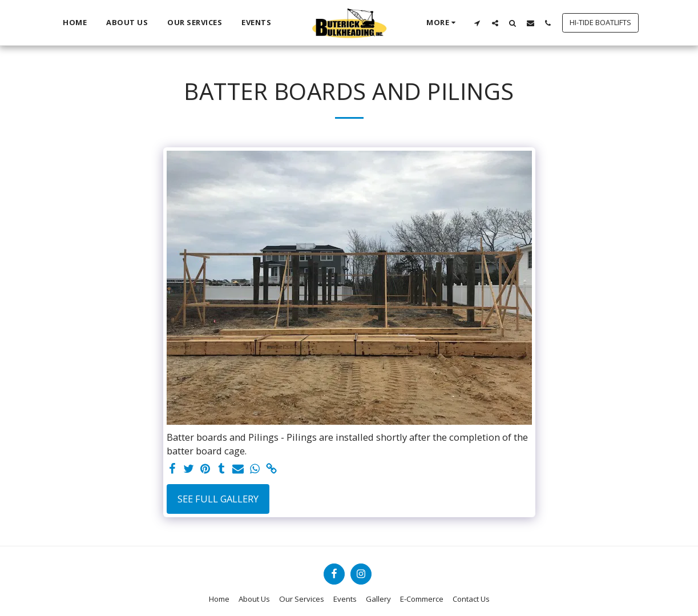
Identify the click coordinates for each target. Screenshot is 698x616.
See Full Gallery (218, 499)
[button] (477, 23)
